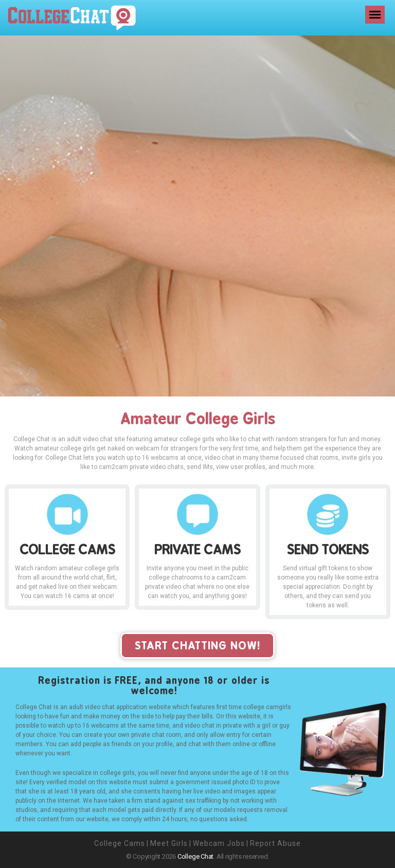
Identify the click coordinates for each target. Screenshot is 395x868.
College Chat (195, 856)
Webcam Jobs (219, 843)
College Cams (120, 843)
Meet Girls (169, 843)
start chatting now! (197, 646)
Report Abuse (275, 843)
